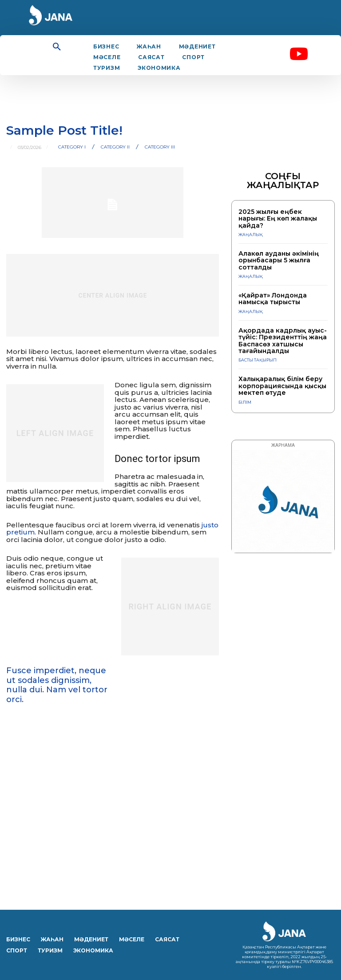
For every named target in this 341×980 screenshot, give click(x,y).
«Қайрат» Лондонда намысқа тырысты (273, 299)
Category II (115, 147)
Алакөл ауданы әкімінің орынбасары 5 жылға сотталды (279, 260)
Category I (72, 147)
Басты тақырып (258, 360)
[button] (57, 47)
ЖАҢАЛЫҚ (251, 235)
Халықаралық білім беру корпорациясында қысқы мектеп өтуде (282, 386)
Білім (245, 402)
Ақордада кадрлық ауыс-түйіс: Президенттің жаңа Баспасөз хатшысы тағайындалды (283, 341)
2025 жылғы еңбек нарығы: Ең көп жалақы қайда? (278, 219)
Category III (160, 147)
